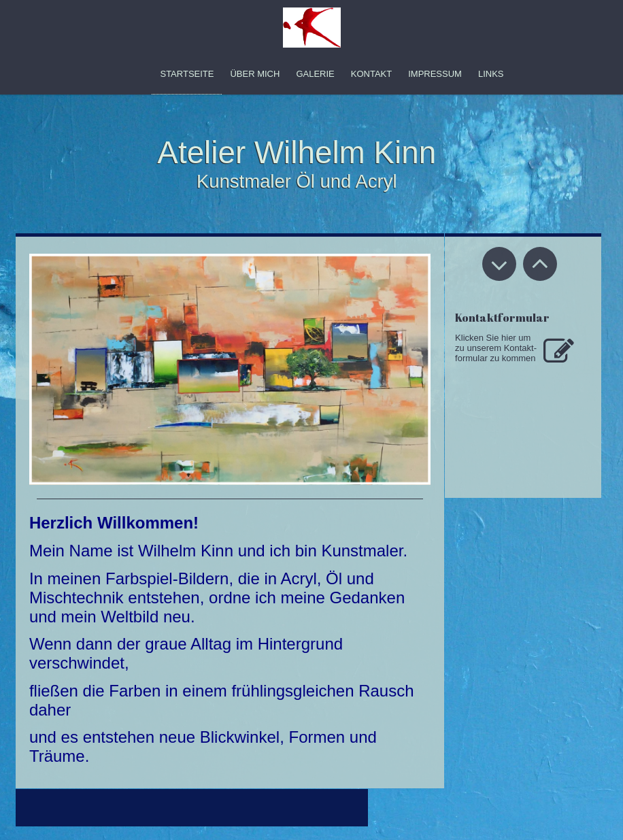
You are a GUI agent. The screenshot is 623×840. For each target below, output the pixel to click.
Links (491, 74)
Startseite (187, 74)
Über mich (255, 74)
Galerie (315, 74)
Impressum (435, 74)
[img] (311, 27)
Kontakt (371, 74)
